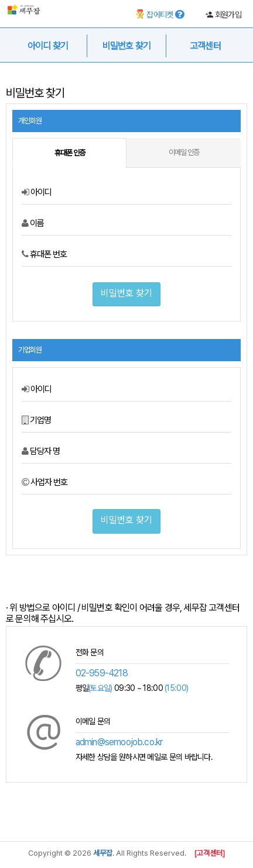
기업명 (36, 420)
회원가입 (223, 15)
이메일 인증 (184, 152)
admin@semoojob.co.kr (119, 742)
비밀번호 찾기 (126, 293)
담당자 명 (41, 451)
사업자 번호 (45, 482)
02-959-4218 (102, 673)
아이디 (37, 192)
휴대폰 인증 (70, 153)
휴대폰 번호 (44, 254)
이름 (33, 223)
